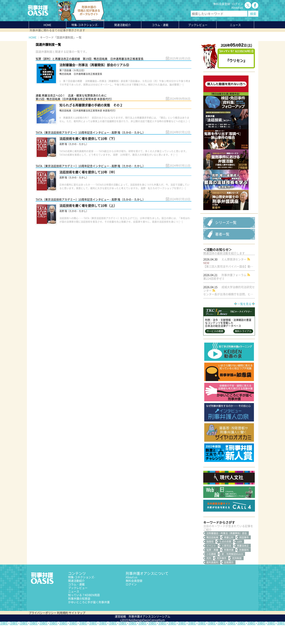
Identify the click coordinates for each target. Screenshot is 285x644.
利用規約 (63, 632)
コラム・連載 (76, 603)
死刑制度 (237, 577)
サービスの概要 (215, 350)
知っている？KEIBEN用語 (84, 614)
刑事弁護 (229, 569)
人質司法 (226, 565)
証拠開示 (229, 581)
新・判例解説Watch (232, 573)
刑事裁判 (244, 569)
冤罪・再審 (212, 569)
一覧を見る (244, 323)
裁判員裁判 (212, 581)
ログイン (237, 4)
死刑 (209, 577)
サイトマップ (77, 632)
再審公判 (229, 556)
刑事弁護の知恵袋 (79, 617)
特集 (85, 25)
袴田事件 (244, 556)
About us (237, 7)
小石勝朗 (211, 573)
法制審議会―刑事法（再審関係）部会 (227, 552)
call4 (239, 560)
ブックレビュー (198, 25)
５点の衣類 (225, 560)
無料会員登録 (222, 4)
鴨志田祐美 (212, 556)
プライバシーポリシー (43, 632)
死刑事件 (222, 577)
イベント (211, 565)
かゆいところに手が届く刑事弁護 (89, 621)
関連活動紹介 (123, 25)
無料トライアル (243, 350)
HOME (47, 25)
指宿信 (210, 560)
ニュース (74, 610)
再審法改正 (243, 565)
